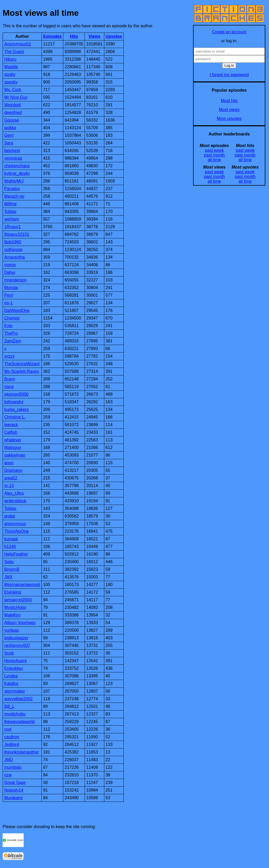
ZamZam (13, 341)
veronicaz (13, 158)
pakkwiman (15, 455)
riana (9, 387)
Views (94, 36)
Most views (229, 110)
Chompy (12, 318)
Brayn (10, 379)
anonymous (15, 524)
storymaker (15, 691)
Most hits (229, 101)
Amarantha (14, 257)
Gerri (9, 135)
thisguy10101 (17, 234)
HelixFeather (16, 554)
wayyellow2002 (19, 699)
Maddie (11, 67)
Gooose (12, 120)
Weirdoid (12, 105)
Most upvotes (229, 119)
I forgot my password (229, 75)
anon (9, 463)
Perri (9, 295)
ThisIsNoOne (16, 531)
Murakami (13, 798)
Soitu (9, 562)
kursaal (11, 539)
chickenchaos (17, 166)
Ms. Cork (13, 90)
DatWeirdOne (17, 310)
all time (214, 160)
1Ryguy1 (12, 227)
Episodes (52, 36)
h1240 (10, 547)
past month (214, 155)
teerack (11, 425)
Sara (9, 143)
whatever (13, 440)
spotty (10, 74)
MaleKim (12, 615)
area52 (11, 478)
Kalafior (11, 684)
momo (10, 265)
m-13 (9, 486)
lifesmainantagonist (22, 585)
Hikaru (10, 59)
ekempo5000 (16, 394)
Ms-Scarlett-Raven (22, 371)
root (8, 729)
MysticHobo (15, 607)
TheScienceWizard (22, 364)
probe (10, 516)
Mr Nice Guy (16, 97)
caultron (12, 737)
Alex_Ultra (14, 493)
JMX (8, 577)
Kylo (8, 326)
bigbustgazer (16, 638)
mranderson (15, 280)
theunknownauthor (22, 752)
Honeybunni (15, 661)
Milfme (10, 204)
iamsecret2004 (18, 600)
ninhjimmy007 (17, 645)
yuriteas (12, 630)
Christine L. (15, 417)
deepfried (13, 113)
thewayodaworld (19, 722)
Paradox (12, 189)
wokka (10, 128)
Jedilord (12, 744)
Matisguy (13, 448)
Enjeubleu (14, 668)
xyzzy (9, 356)
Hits (74, 36)
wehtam (12, 219)
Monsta (11, 288)
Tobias (10, 211)
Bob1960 (13, 242)
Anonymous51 (18, 44)
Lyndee (11, 676)
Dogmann (13, 470)
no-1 (8, 303)
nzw (8, 775)
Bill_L (9, 706)
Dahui (10, 272)
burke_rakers (16, 409)
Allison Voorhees (20, 623)
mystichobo (15, 714)
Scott (9, 653)
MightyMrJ (14, 181)
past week (214, 150)
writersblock (15, 501)
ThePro (11, 333)
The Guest (14, 52)
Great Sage (15, 783)
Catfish (11, 432)
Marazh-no (14, 196)
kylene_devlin (17, 173)
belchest (12, 151)
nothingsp (13, 250)
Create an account (229, 32)
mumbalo (13, 767)
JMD (9, 760)
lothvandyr (14, 402)
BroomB (12, 569)
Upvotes (114, 36)
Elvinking (13, 592)
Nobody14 (14, 790)
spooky (11, 82)
